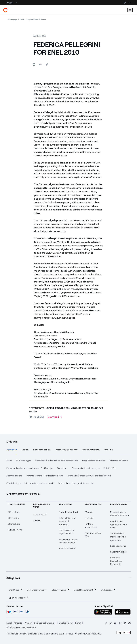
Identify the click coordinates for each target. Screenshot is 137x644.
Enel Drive (89, 518)
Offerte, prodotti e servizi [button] (23, 494)
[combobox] (124, 633)
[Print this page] (34, 64)
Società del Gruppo (44, 623)
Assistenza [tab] (12, 449)
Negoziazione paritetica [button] (94, 461)
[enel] (5, 10)
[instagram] (125, 623)
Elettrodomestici (118, 546)
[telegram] (130, 623)
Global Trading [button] (60, 590)
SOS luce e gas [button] (23, 461)
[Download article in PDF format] (55, 418)
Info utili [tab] (108, 450)
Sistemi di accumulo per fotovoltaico (68, 541)
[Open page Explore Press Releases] (37, 20)
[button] (40, 64)
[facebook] (106, 623)
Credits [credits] (18, 623)
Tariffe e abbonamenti (91, 525)
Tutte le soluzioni (67, 549)
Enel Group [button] (16, 590)
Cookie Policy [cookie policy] (66, 623)
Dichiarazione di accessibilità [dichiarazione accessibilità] (21, 627)
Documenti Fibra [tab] (91, 450)
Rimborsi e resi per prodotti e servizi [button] (76, 483)
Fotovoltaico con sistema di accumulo (67, 521)
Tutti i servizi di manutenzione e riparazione (118, 537)
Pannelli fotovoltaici (68, 512)
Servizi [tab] (25, 450)
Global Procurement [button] (85, 590)
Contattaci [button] (62, 468)
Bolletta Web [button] (110, 468)
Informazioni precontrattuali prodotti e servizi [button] (89, 476)
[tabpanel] (68, 472)
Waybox (89, 512)
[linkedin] (120, 623)
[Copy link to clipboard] (47, 64)
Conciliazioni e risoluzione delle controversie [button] (57, 461)
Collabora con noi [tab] (42, 450)
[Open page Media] (22, 20)
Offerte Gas (13, 518)
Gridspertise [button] (108, 590)
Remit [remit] (78, 623)
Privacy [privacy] (28, 623)
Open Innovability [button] (19, 598)
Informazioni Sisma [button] (119, 461)
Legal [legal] (9, 623)
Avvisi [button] (9, 461)
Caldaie (37, 520)
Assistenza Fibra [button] (14, 476)
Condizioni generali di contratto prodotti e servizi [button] (30, 483)
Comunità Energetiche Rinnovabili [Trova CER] (116, 561)
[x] (111, 623)
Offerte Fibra (14, 524)
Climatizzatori (40, 514)
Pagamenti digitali (119, 552)
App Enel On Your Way (93, 535)
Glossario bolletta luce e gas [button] (85, 468)
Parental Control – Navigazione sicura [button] (45, 476)
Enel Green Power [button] (37, 590)
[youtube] (115, 623)
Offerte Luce (14, 512)
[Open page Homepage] (13, 20)
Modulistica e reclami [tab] (67, 450)
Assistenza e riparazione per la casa (119, 524)
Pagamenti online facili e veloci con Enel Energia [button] (30, 468)
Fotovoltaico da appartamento (67, 532)
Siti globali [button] (13, 578)
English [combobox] (121, 633)
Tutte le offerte (15, 530)
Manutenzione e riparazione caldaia (119, 514)
